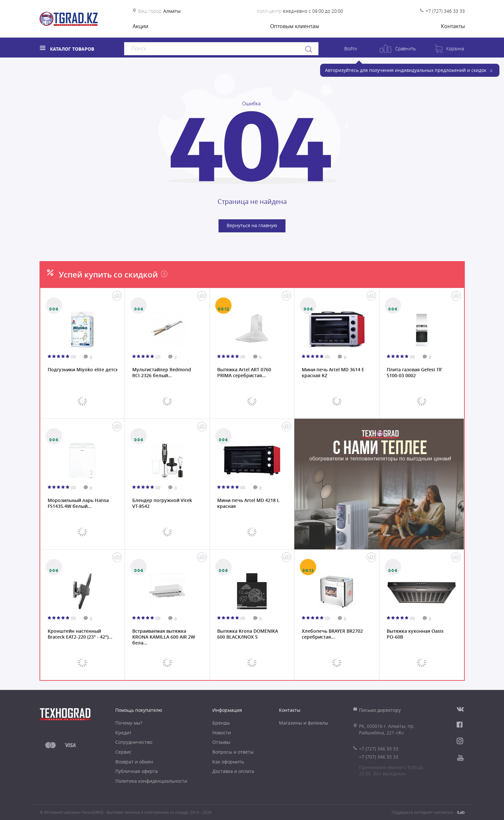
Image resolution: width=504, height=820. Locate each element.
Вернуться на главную (252, 225)
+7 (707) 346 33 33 (379, 757)
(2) (158, 357)
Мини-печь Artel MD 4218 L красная (248, 503)
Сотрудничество (134, 742)
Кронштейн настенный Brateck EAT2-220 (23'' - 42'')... (80, 634)
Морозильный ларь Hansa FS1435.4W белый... (78, 503)
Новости (222, 733)
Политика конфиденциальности (151, 781)
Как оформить (228, 762)
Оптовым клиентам (295, 26)
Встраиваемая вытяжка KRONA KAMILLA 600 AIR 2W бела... (164, 636)
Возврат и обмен (134, 762)
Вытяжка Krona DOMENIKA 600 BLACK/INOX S (248, 634)
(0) (73, 357)
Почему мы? (129, 723)
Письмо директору (380, 710)
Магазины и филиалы (304, 723)
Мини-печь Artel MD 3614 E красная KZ (333, 373)
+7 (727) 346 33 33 (445, 11)
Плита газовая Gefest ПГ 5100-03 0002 (415, 373)
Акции (140, 26)
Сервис (123, 752)
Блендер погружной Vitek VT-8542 (162, 503)
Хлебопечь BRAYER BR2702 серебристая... (332, 634)
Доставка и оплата (233, 771)
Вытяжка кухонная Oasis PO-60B (415, 634)
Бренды (221, 723)
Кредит (123, 733)
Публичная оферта (137, 771)
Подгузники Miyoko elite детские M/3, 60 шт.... (83, 370)
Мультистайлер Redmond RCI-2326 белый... (162, 373)
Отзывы (221, 742)
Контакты (453, 26)
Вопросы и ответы (233, 752)
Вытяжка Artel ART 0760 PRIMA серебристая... (244, 373)
